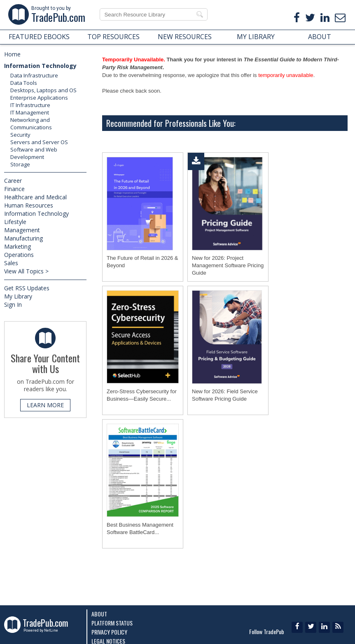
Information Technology (40, 66)
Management (22, 230)
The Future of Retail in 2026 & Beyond (142, 262)
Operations (19, 255)
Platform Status (112, 623)
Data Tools (24, 83)
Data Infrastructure (34, 75)
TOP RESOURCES (113, 37)
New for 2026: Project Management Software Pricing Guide (228, 265)
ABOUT (320, 37)
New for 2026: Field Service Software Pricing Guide (225, 395)
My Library (18, 296)
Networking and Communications (31, 124)
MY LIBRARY (256, 37)
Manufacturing (23, 238)
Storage (20, 164)
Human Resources (29, 205)
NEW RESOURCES (185, 37)
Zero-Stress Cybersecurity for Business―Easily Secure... (142, 395)
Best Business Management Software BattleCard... (140, 528)
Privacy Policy (109, 632)
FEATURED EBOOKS (39, 37)
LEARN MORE (45, 405)
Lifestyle (15, 222)
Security (20, 135)
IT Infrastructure (30, 105)
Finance (14, 189)
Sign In (13, 304)
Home (12, 54)
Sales (11, 263)
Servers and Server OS (39, 142)
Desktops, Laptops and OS (43, 90)
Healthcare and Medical (35, 197)
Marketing (18, 246)
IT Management (30, 112)
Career (13, 181)
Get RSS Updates (27, 288)
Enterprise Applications (39, 98)
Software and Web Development (34, 153)
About (99, 614)
